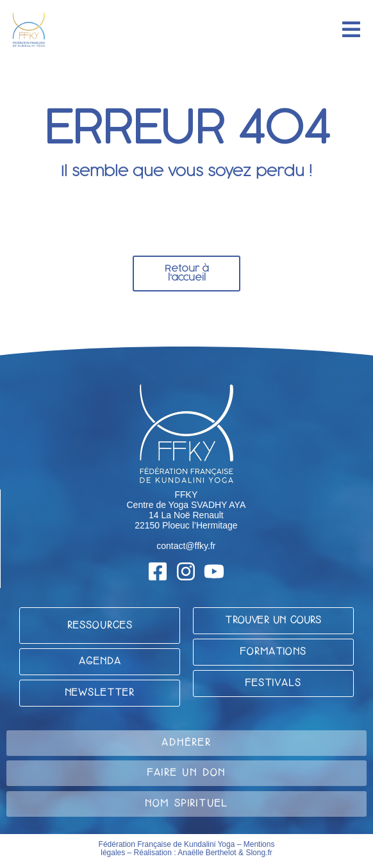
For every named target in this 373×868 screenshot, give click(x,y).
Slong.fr (259, 853)
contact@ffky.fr (186, 546)
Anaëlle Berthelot (207, 853)
